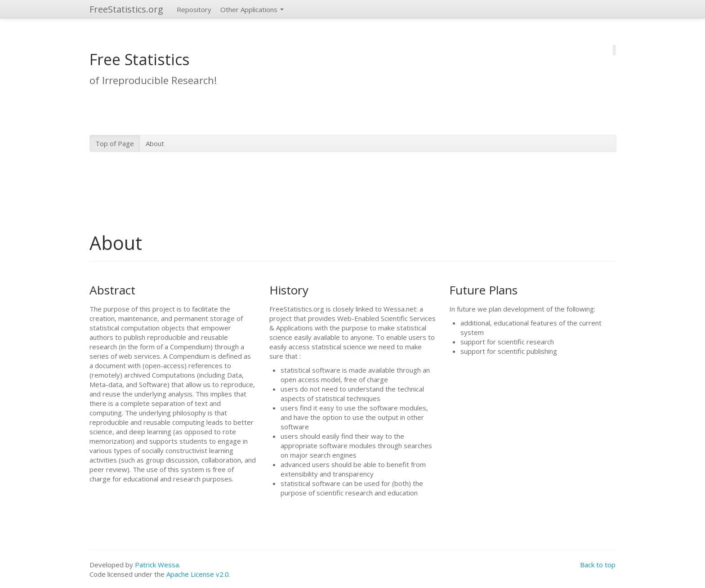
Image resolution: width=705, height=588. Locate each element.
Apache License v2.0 (198, 574)
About (155, 143)
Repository (194, 9)
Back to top (598, 565)
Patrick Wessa (157, 565)
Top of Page (115, 143)
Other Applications (252, 9)
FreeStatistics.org (126, 9)
